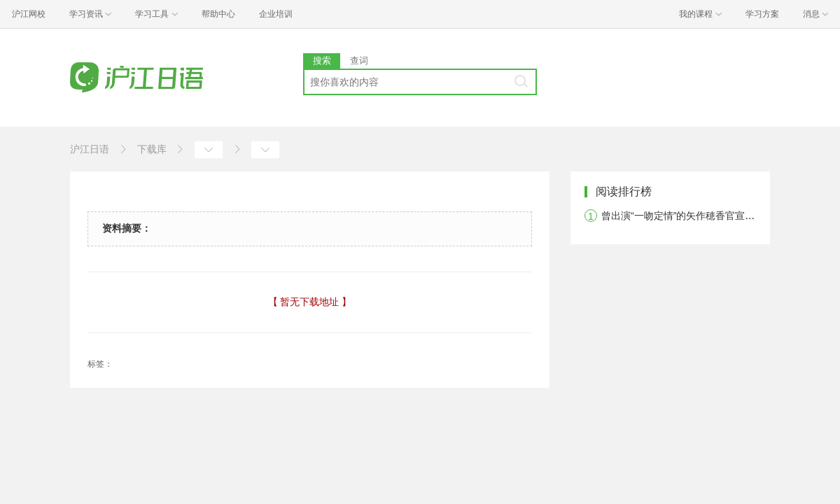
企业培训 (276, 14)
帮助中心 (218, 14)
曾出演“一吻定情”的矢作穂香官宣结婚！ (688, 216)
